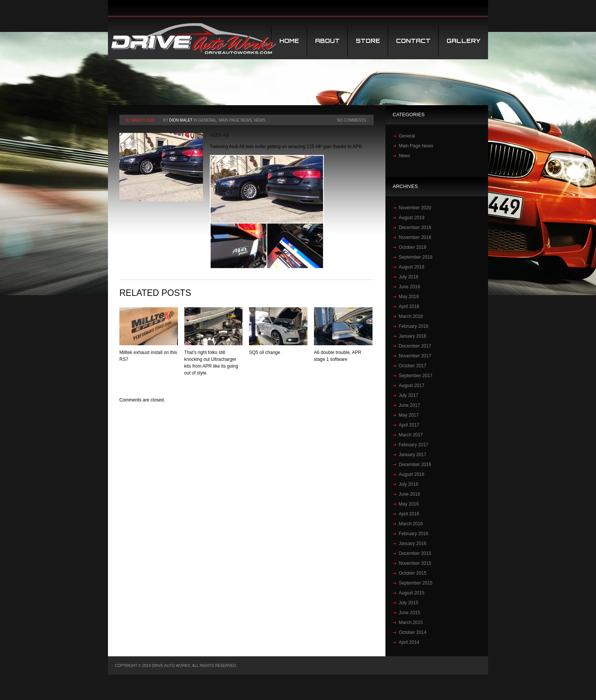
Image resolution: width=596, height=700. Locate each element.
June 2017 (409, 405)
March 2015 (411, 623)
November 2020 (415, 208)
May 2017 (409, 415)
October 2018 (413, 247)
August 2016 (411, 474)
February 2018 (414, 326)
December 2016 (415, 465)
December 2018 (415, 228)
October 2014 (413, 632)
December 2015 (415, 553)
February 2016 (414, 534)
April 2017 (409, 425)
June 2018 (409, 287)
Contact (413, 41)
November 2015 (415, 563)
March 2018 (411, 316)
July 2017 (408, 395)
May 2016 (409, 504)
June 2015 (409, 613)
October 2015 (413, 573)
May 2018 (409, 297)
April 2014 (409, 642)
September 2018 (416, 257)
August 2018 (411, 267)
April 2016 (409, 514)
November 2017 (415, 356)
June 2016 (409, 494)
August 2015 (411, 593)
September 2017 (416, 376)
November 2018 (415, 237)
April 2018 (409, 307)
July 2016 (408, 484)
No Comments (352, 120)
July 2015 (408, 603)
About (327, 41)
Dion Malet (181, 120)
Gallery (464, 41)
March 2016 (411, 524)
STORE (368, 41)
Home (289, 41)
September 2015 (416, 583)
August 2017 (411, 386)
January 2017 (413, 455)
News (260, 120)
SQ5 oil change (265, 352)
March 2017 (411, 435)
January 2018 (413, 336)
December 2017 (415, 346)
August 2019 (411, 218)
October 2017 (413, 366)
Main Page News (235, 120)
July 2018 (408, 277)
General (208, 120)
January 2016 (413, 544)
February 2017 (414, 445)
